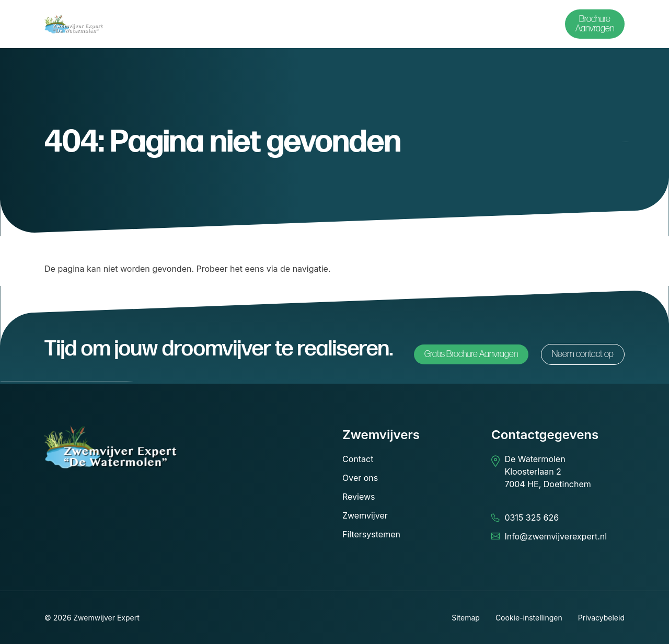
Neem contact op (583, 354)
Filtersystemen (371, 534)
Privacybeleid (601, 618)
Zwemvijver (365, 515)
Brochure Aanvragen (595, 24)
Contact (358, 459)
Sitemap (466, 618)
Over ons (360, 478)
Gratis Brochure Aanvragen (471, 354)
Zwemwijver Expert (106, 618)
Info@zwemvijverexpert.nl (556, 536)
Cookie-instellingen (529, 618)
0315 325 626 (532, 517)
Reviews (359, 497)
